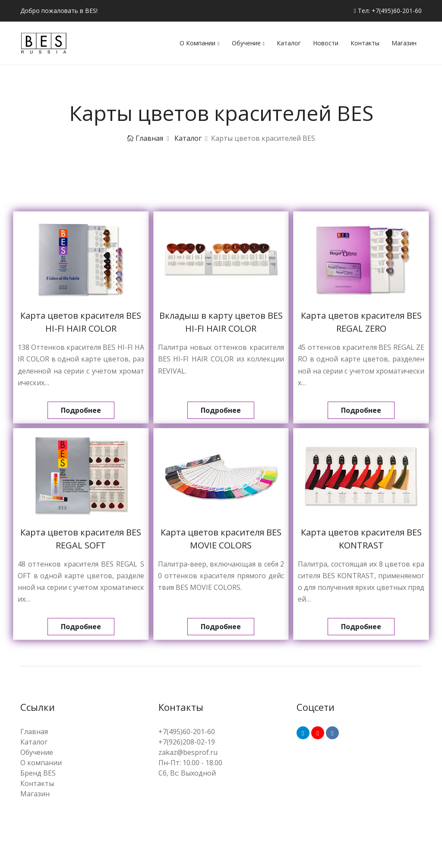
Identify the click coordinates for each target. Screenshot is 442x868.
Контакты (365, 43)
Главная (145, 138)
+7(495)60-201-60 (187, 732)
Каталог (289, 43)
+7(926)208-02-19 (187, 742)
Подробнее (81, 410)
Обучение (246, 43)
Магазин (404, 43)
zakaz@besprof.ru (188, 752)
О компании (197, 43)
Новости (326, 43)
